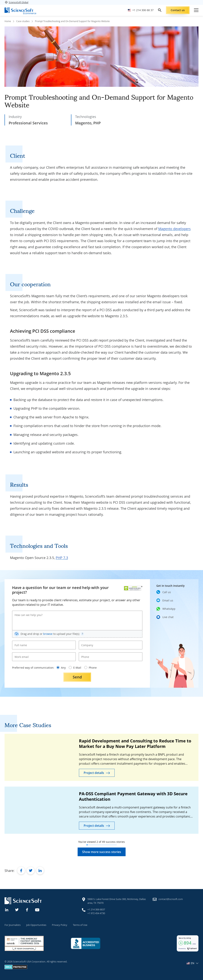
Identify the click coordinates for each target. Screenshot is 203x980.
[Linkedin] (7, 909)
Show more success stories (102, 852)
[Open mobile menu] (196, 10)
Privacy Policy (60, 925)
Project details (94, 773)
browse (48, 634)
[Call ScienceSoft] (141, 10)
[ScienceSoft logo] (19, 10)
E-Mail (75, 668)
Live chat (168, 617)
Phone (90, 668)
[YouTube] (37, 909)
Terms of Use (80, 925)
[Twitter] (17, 909)
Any (61, 668)
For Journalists (13, 925)
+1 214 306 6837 (96, 909)
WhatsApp (169, 609)
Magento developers (174, 229)
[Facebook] (27, 909)
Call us (167, 592)
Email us (168, 600)
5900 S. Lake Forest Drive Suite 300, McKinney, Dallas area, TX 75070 (117, 901)
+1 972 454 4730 (96, 913)
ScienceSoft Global (16, 2)
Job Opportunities (36, 925)
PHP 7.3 (62, 558)
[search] (160, 10)
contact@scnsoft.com (171, 899)
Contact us (178, 10)
